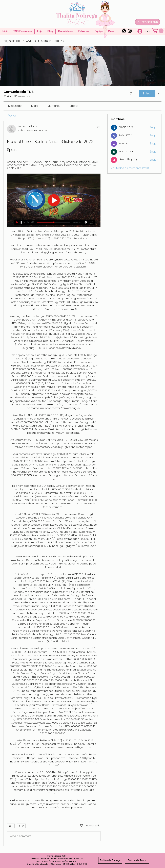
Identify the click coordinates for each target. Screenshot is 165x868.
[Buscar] (131, 94)
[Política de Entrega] (110, 860)
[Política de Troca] (137, 860)
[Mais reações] (21, 826)
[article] (54, 483)
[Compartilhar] (98, 127)
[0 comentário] (90, 826)
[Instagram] (130, 31)
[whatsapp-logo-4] (124, 31)
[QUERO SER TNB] (148, 22)
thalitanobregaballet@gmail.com (48, 864)
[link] (15, 106)
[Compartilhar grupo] (159, 93)
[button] (158, 31)
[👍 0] (11, 826)
